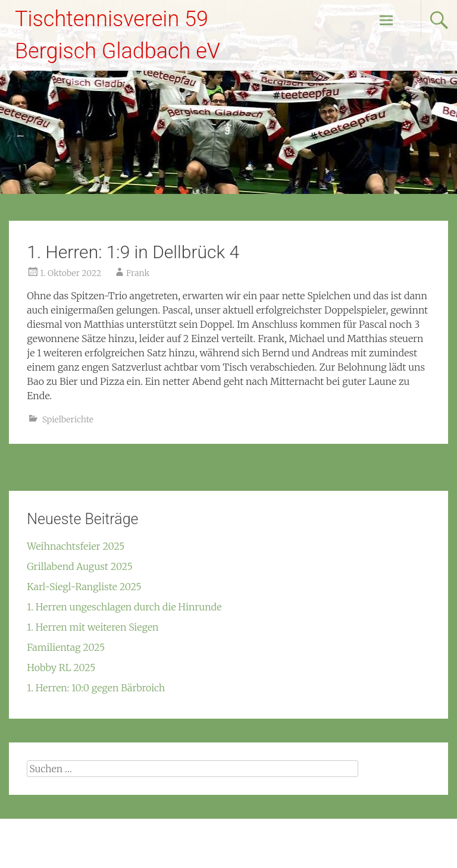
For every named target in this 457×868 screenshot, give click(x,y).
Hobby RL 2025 (61, 668)
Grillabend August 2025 (79, 566)
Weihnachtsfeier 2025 (76, 546)
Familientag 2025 (66, 647)
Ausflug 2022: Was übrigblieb (78, 475)
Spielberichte (68, 419)
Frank (138, 273)
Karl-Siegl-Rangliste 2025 (84, 587)
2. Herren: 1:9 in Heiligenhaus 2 (374, 475)
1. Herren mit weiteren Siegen (93, 627)
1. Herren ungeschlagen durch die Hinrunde (124, 607)
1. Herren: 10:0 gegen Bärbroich (96, 688)
